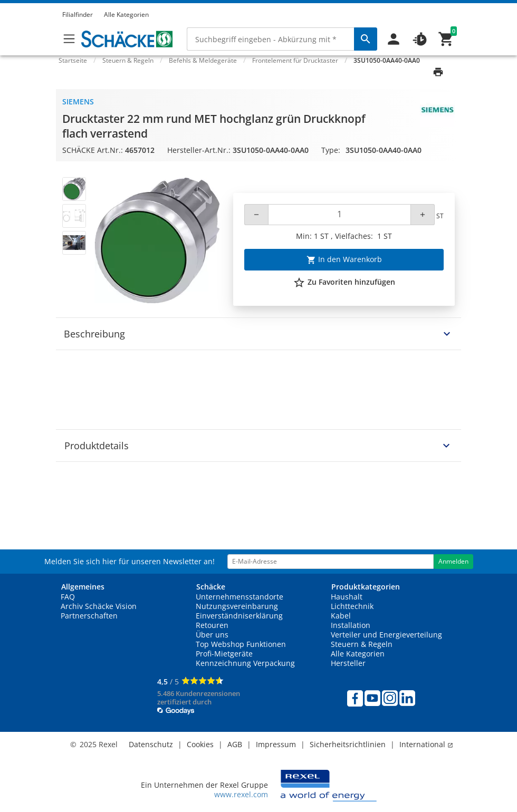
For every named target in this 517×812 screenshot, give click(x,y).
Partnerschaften (89, 616)
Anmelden (453, 561)
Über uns (212, 635)
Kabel (341, 616)
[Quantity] (339, 215)
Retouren (212, 625)
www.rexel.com (241, 794)
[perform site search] (366, 39)
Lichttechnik (352, 606)
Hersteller (348, 663)
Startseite (73, 60)
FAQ (68, 597)
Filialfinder (78, 14)
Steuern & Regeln (362, 644)
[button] (452, 5)
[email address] (331, 562)
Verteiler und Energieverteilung (386, 635)
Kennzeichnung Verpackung (245, 663)
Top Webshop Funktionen (241, 644)
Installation (351, 625)
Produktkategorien (366, 587)
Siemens (78, 101)
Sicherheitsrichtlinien (348, 744)
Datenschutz (151, 744)
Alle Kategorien (126, 14)
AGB (235, 744)
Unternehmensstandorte (240, 597)
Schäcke (211, 587)
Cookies (200, 744)
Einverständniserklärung (239, 616)
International (426, 744)
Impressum (276, 744)
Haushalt (347, 597)
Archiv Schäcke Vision (99, 606)
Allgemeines (83, 587)
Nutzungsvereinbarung (237, 606)
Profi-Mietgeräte (224, 654)
